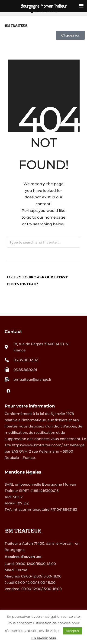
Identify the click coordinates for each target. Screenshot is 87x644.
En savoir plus (44, 638)
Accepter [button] (73, 631)
